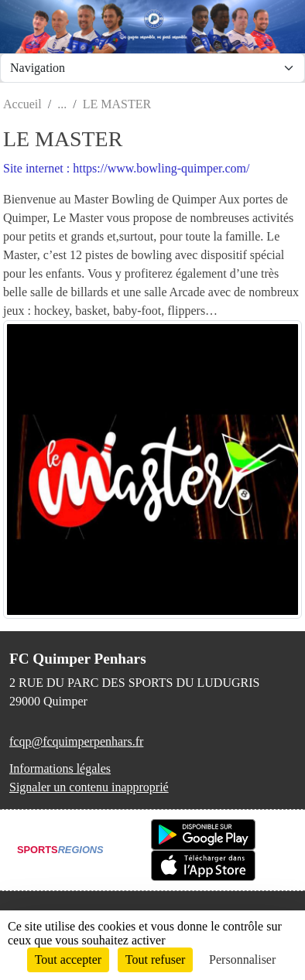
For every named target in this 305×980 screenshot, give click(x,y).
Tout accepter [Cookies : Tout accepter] (68, 960)
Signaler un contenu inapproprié (89, 787)
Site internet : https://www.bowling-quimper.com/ (126, 168)
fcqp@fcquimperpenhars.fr (76, 741)
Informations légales (60, 768)
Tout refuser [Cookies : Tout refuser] (156, 960)
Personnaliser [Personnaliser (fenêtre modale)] (242, 960)
